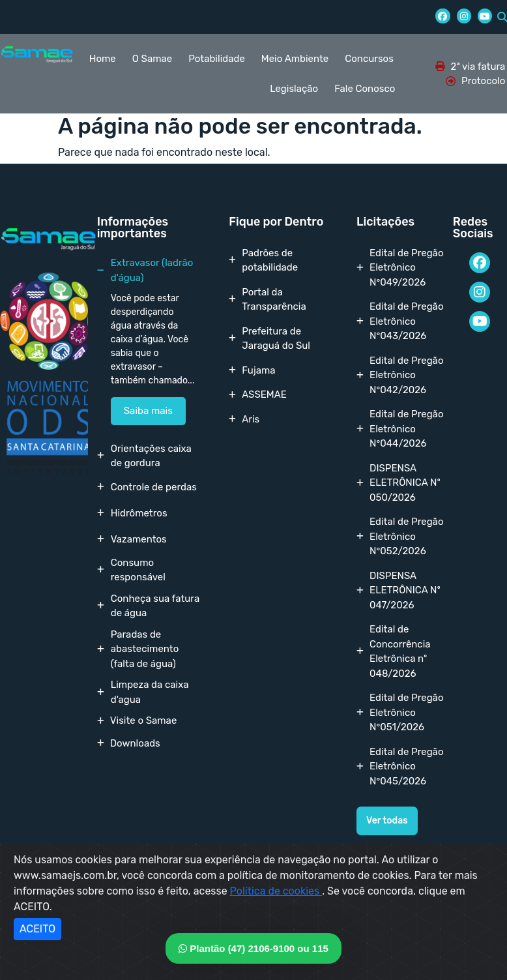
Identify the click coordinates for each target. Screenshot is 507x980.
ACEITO (37, 929)
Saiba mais (148, 411)
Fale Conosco (365, 89)
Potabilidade (217, 59)
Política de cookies (276, 891)
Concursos (369, 59)
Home (103, 59)
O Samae (152, 59)
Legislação (294, 89)
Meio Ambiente (295, 59)
